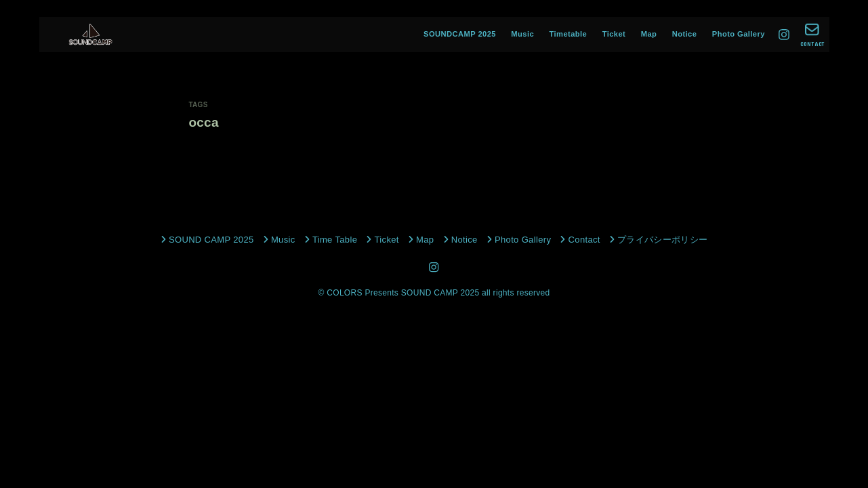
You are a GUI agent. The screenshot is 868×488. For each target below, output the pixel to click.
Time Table (335, 240)
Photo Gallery (739, 34)
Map (649, 34)
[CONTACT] (812, 35)
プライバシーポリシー (662, 240)
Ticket (614, 34)
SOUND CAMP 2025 (211, 240)
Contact (584, 240)
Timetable (569, 34)
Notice (685, 34)
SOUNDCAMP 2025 (460, 34)
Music (522, 34)
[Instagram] (784, 35)
